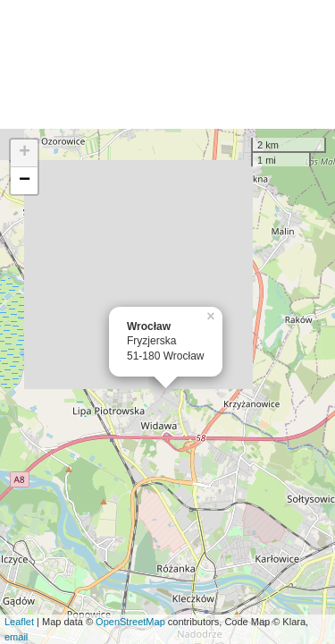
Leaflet (19, 622)
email (16, 637)
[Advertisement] (167, 64)
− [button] (25, 181)
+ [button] (25, 153)
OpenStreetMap (130, 622)
